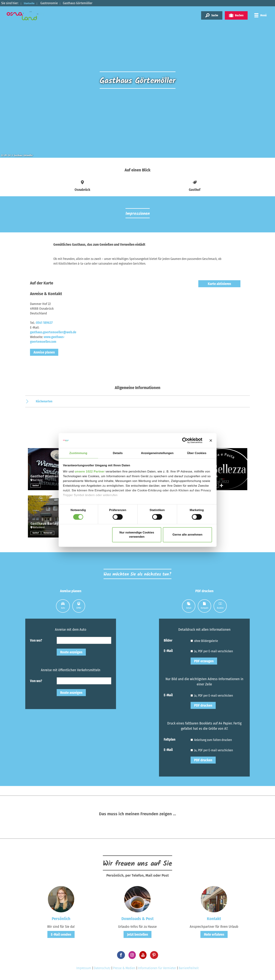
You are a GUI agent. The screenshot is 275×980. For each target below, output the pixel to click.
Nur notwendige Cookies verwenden (137, 535)
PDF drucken (203, 705)
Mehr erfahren (214, 934)
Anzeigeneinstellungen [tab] (157, 453)
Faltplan (170, 739)
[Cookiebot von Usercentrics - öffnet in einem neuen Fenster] (187, 440)
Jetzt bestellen (137, 934)
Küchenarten (44, 401)
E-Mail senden (61, 934)
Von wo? (36, 640)
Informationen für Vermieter (157, 968)
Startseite (31, 3)
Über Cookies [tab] (197, 453)
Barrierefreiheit (189, 968)
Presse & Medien (124, 968)
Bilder (168, 640)
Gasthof (36, 485)
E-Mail (168, 651)
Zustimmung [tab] (78, 453)
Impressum (84, 968)
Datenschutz (102, 968)
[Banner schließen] (211, 440)
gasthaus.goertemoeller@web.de (53, 332)
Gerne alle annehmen (188, 535)
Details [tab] (118, 453)
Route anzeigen (71, 652)
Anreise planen (44, 352)
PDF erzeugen (204, 661)
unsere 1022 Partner (90, 472)
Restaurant (49, 533)
